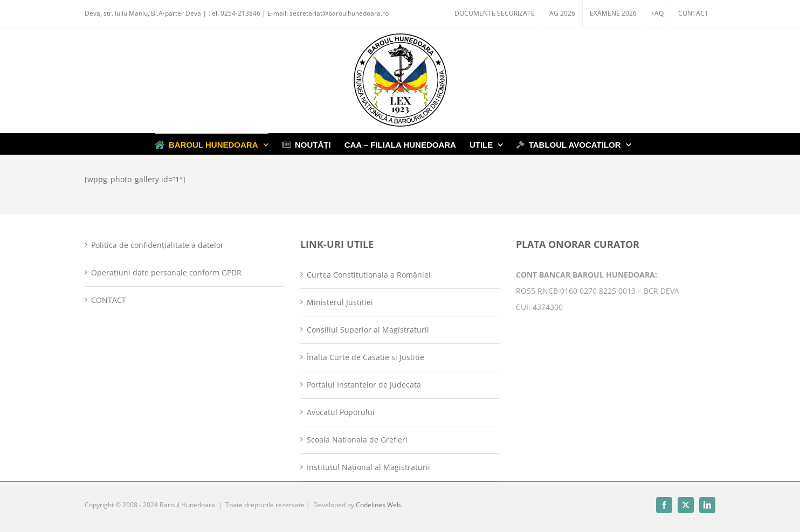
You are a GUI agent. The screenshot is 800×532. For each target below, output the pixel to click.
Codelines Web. (379, 505)
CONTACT (109, 300)
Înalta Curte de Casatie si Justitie (365, 357)
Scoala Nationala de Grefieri (357, 440)
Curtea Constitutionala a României (369, 275)
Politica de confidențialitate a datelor (157, 245)
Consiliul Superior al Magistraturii (368, 330)
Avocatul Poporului (341, 412)
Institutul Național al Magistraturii (368, 467)
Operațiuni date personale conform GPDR (166, 272)
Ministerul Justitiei (340, 302)
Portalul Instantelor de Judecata (364, 385)
